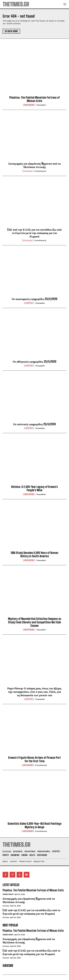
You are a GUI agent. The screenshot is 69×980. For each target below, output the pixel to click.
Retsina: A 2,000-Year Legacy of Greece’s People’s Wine (34, 488)
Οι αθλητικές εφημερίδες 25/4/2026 (34, 361)
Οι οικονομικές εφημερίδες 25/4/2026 (34, 299)
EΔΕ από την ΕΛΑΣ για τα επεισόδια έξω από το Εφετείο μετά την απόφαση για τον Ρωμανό (35, 233)
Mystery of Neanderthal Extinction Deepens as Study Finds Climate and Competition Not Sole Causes (35, 622)
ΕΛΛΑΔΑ (28, 171)
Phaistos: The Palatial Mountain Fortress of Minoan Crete (34, 99)
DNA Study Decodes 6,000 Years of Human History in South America (35, 554)
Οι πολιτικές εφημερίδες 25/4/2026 (35, 424)
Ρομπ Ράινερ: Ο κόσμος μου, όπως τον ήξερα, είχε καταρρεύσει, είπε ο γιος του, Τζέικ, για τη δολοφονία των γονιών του (35, 692)
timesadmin (41, 105)
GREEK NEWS (29, 105)
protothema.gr (40, 171)
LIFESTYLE (29, 303)
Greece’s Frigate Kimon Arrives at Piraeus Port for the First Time (34, 759)
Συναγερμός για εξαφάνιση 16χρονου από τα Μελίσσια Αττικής (34, 165)
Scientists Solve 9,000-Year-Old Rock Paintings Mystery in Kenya (35, 825)
